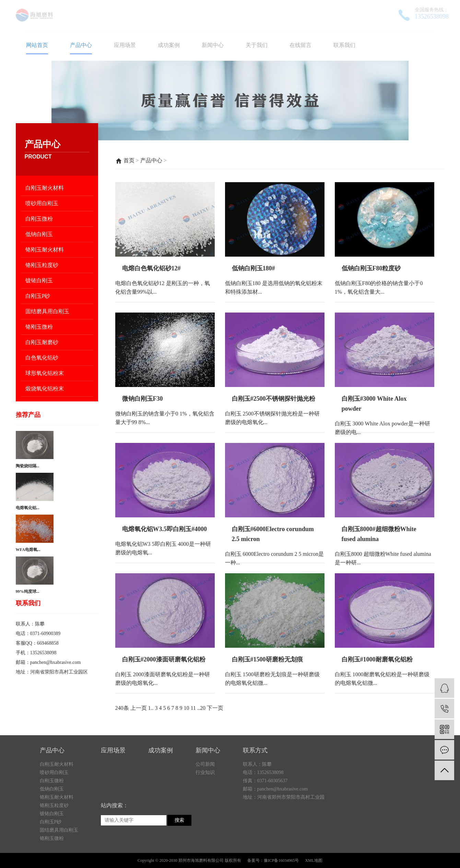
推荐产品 (28, 415)
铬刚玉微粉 (39, 327)
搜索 (179, 862)
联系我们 (28, 603)
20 (203, 708)
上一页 (139, 708)
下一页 (215, 708)
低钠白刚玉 (39, 234)
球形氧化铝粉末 (45, 373)
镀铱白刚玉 (39, 280)
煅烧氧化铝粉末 (45, 389)
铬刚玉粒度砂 (42, 265)
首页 (129, 160)
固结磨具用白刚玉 (47, 311)
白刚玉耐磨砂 (42, 342)
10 (187, 708)
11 (193, 708)
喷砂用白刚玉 (42, 203)
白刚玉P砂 (38, 296)
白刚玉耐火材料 (45, 188)
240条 (122, 708)
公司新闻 (205, 806)
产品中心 (151, 160)
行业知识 (205, 814)
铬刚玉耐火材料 (45, 250)
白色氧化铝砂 (42, 358)
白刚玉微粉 (39, 219)
